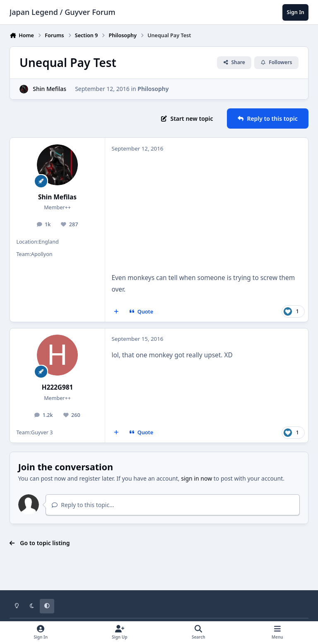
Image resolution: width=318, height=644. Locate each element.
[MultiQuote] (116, 312)
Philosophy (153, 89)
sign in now (196, 478)
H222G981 (58, 387)
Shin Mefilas (49, 89)
